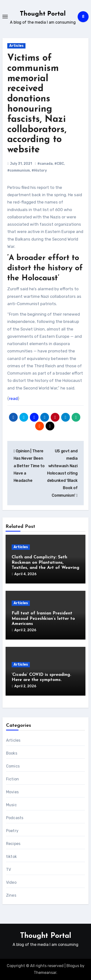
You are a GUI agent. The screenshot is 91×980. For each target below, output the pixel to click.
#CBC (59, 164)
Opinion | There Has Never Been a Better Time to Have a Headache (29, 466)
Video (11, 882)
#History (39, 170)
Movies (12, 792)
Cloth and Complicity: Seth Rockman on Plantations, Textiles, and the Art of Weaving (45, 563)
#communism (19, 170)
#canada (45, 164)
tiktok (11, 857)
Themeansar (45, 973)
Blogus (73, 966)
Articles (16, 46)
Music (11, 805)
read (13, 398)
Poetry (12, 831)
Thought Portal (43, 14)
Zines (11, 895)
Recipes (13, 844)
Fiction (12, 779)
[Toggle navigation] (5, 17)
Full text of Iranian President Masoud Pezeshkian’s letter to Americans (43, 619)
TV (8, 869)
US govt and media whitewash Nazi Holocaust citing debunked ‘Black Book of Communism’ (62, 473)
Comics (13, 766)
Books (12, 753)
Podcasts (15, 818)
